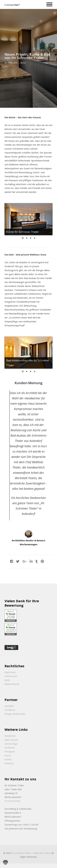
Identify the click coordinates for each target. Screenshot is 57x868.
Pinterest (9, 763)
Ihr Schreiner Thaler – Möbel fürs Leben (31, 853)
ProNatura (10, 710)
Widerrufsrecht (12, 684)
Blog (23, 63)
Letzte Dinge (11, 744)
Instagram (10, 752)
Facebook (9, 748)
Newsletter (10, 736)
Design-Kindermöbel (15, 714)
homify (8, 759)
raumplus (9, 706)
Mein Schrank (11, 740)
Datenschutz (11, 676)
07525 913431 (14, 801)
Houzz (8, 755)
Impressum (10, 672)
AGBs (7, 680)
